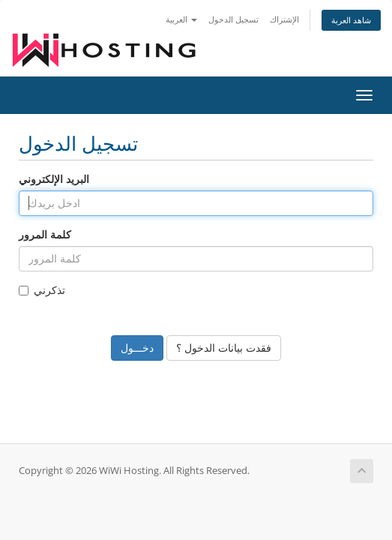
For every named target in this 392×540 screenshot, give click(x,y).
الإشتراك (284, 19)
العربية (181, 19)
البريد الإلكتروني (54, 179)
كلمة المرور (45, 234)
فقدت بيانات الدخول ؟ (224, 348)
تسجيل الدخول (233, 19)
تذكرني (42, 290)
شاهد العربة (351, 20)
